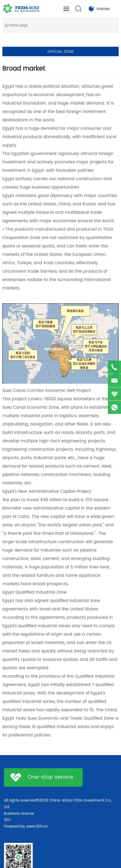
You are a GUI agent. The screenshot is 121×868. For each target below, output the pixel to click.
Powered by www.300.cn (26, 826)
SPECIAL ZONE (60, 51)
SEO (7, 820)
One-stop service (50, 777)
